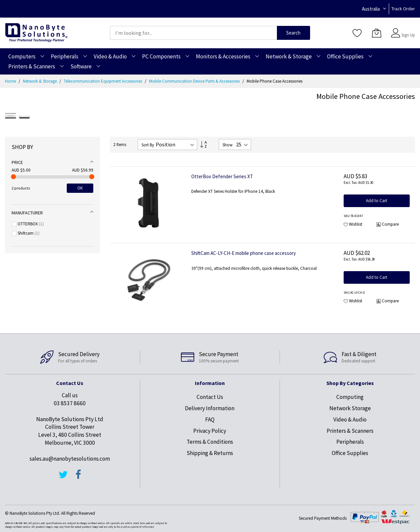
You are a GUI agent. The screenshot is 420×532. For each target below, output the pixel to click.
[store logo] (36, 33)
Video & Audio (350, 419)
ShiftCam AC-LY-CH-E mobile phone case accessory (244, 253)
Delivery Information (210, 408)
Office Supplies (350, 453)
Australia (371, 9)
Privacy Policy (210, 431)
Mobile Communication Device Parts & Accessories (195, 81)
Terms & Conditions (210, 442)
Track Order (403, 9)
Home (11, 81)
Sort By (148, 145)
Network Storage (350, 408)
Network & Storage (40, 81)
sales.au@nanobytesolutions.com (70, 459)
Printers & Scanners (350, 431)
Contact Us (210, 397)
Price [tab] (17, 162)
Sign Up (408, 35)
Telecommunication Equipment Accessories (103, 81)
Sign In (407, 30)
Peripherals (350, 442)
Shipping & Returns (210, 453)
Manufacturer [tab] (27, 213)
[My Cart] (377, 33)
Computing (350, 397)
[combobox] (193, 33)
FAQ (210, 419)
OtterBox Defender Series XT (222, 176)
